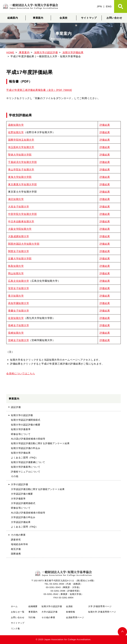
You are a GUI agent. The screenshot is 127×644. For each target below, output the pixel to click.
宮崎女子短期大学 (19, 340)
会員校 (63, 18)
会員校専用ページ (75, 617)
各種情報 (71, 612)
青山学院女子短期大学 (21, 169)
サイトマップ (89, 18)
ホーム (14, 606)
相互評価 (16, 549)
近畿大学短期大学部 (20, 258)
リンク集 (15, 629)
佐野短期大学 (16, 132)
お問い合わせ (114, 18)
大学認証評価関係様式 (23, 503)
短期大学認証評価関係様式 (26, 420)
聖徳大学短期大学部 (20, 155)
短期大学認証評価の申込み (26, 448)
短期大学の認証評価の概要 (26, 425)
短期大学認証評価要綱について (28, 462)
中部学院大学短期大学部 (22, 214)
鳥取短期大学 (16, 266)
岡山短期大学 (16, 273)
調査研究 (16, 540)
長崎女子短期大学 (19, 325)
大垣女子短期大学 (19, 207)
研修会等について (21, 434)
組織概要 (33, 606)
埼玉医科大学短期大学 (21, 147)
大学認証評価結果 (21, 522)
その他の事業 (18, 535)
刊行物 (32, 617)
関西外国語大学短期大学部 (24, 244)
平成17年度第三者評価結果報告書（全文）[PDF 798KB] (39, 90)
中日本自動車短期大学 (21, 221)
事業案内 (38, 18)
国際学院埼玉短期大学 (21, 140)
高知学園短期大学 (19, 303)
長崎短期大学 (16, 333)
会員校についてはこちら (21, 373)
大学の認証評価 (19, 484)
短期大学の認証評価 (22, 415)
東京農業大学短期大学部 (22, 184)
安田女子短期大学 (19, 288)
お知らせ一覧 (18, 612)
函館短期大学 (16, 125)
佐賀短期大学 (16, 318)
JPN (99, 6)
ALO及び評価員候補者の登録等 (28, 439)
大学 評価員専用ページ (100, 606)
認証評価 (16, 407)
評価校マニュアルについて (26, 472)
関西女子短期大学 (19, 251)
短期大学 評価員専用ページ (102, 612)
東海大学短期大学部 (20, 177)
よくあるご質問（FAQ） (24, 458)
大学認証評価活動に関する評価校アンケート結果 (38, 489)
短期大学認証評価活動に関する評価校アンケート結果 (40, 443)
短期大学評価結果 (21, 453)
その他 (15, 476)
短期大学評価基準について (26, 467)
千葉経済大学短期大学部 (22, 162)
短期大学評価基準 (21, 429)
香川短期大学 (16, 296)
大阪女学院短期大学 (20, 229)
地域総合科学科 (19, 544)
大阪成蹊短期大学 (19, 236)
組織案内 (13, 18)
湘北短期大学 (16, 199)
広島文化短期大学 (19, 281)
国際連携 (16, 554)
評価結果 (105, 125)
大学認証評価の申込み (23, 517)
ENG (109, 6)
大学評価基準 (18, 499)
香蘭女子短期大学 (19, 311)
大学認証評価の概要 (22, 494)
